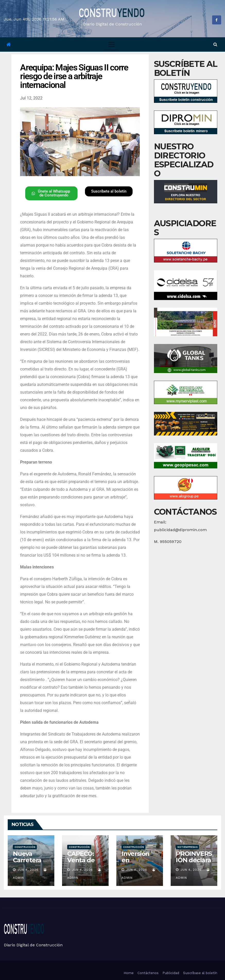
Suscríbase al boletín (200, 973)
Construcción (25, 847)
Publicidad (171, 973)
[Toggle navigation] (111, 44)
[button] (215, 44)
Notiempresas (187, 847)
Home (129, 973)
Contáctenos (148, 973)
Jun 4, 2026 (28, 870)
